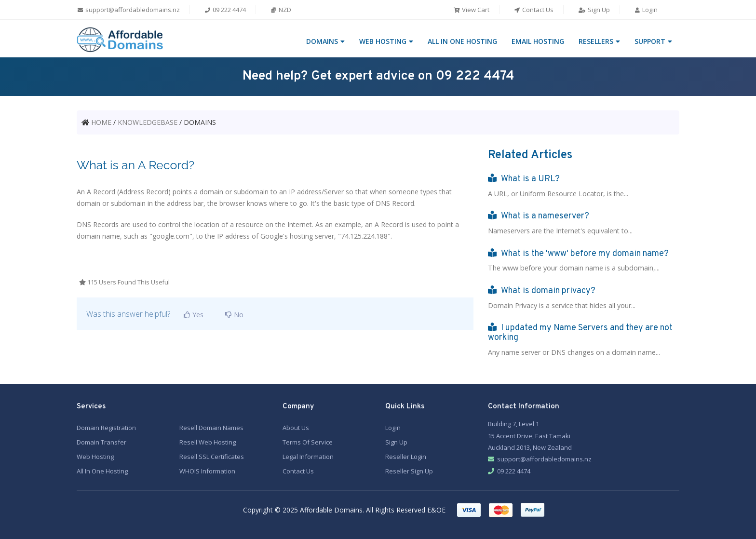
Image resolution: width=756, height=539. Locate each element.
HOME (101, 122)
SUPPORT (650, 41)
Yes (192, 315)
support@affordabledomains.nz (128, 10)
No (233, 315)
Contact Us (533, 10)
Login (646, 10)
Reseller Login (406, 456)
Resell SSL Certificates (212, 456)
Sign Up (594, 10)
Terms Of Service (308, 441)
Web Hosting (95, 456)
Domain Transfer (101, 441)
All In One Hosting (102, 470)
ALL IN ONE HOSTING (462, 41)
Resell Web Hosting (208, 441)
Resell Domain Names (211, 427)
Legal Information (308, 456)
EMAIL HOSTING (538, 41)
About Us (296, 427)
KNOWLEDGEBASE (148, 122)
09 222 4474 (225, 10)
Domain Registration (106, 427)
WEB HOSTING (383, 41)
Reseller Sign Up (409, 470)
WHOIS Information (207, 470)
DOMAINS (322, 41)
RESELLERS (596, 41)
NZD (281, 10)
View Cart (471, 10)
